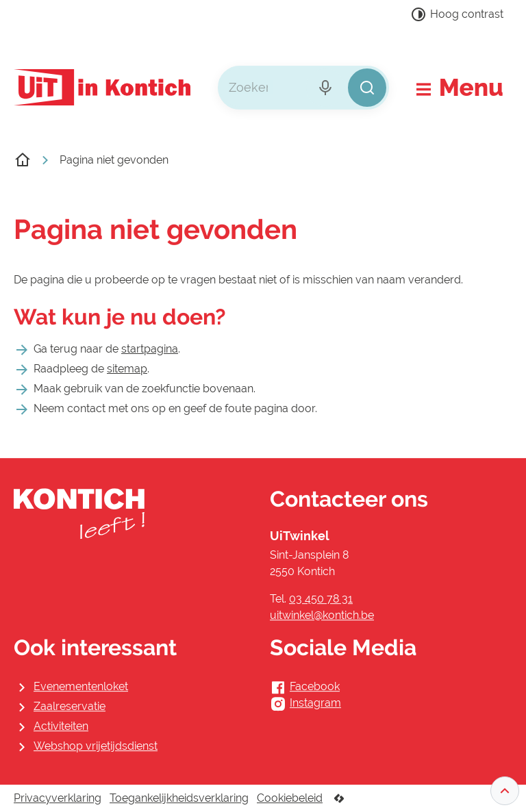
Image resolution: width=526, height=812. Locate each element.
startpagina (150, 349)
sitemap (127, 369)
